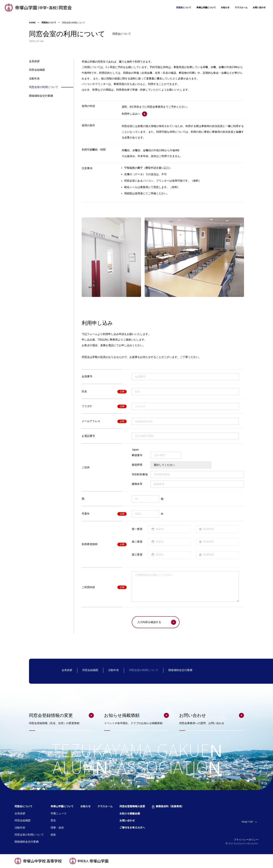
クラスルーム (238, 8)
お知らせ (220, 8)
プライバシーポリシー (246, 840)
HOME (32, 23)
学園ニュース (59, 814)
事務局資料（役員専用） (170, 807)
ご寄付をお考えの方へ (132, 828)
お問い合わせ (258, 8)
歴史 (53, 821)
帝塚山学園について (198, 8)
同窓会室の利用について (44, 88)
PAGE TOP (247, 822)
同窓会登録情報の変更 (132, 807)
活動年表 (34, 79)
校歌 (53, 835)
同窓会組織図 (37, 70)
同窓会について (173, 8)
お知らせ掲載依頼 (130, 814)
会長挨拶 (34, 62)
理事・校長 (57, 828)
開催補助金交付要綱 (41, 96)
